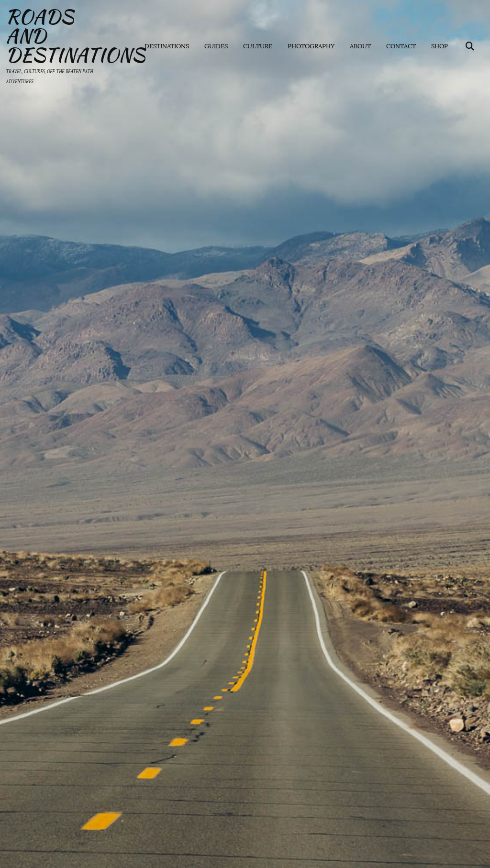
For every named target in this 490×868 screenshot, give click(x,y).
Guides (216, 45)
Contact (401, 45)
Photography (311, 45)
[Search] (470, 45)
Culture (258, 45)
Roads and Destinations (61, 36)
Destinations (167, 45)
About (360, 45)
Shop (440, 45)
